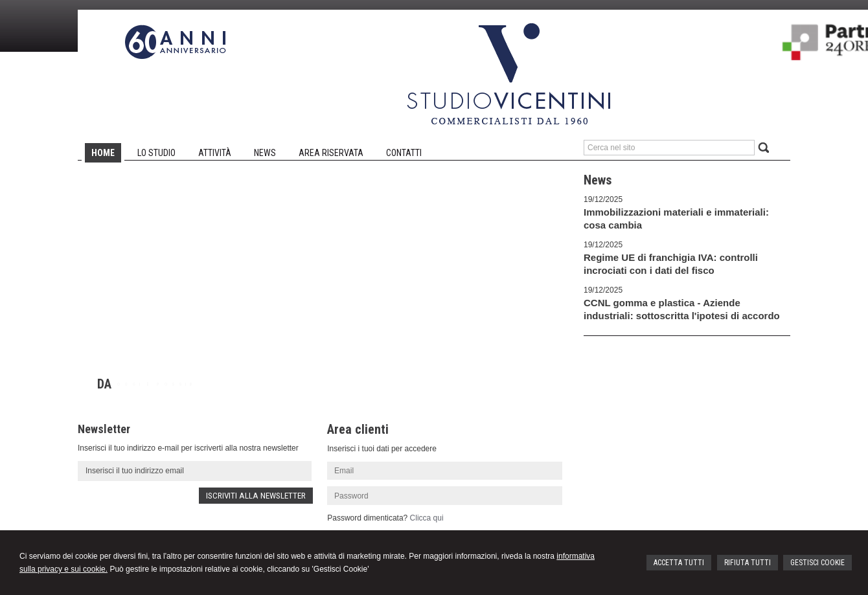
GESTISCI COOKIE (817, 563)
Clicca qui (427, 518)
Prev (521, 394)
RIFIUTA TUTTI (748, 563)
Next (540, 394)
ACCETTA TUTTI (679, 563)
